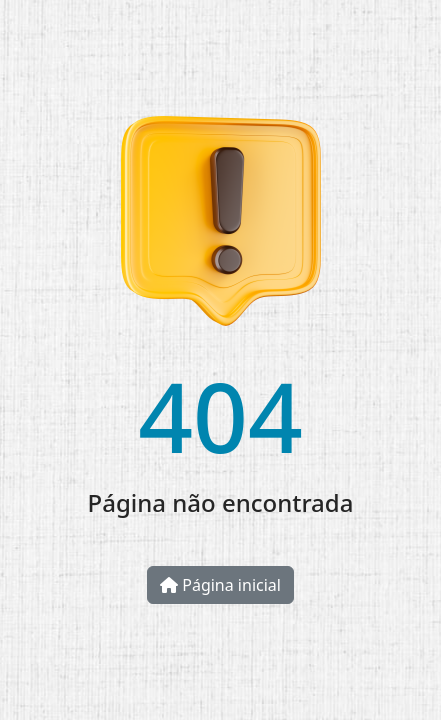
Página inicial (220, 585)
